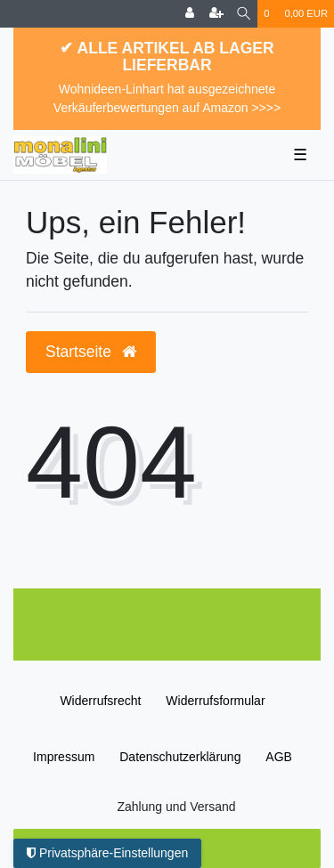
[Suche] (244, 14)
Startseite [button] (91, 352)
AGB (279, 757)
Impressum (64, 757)
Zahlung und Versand (176, 807)
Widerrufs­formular (215, 701)
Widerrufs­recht (100, 701)
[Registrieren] (216, 14)
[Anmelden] (190, 14)
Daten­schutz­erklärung (180, 757)
